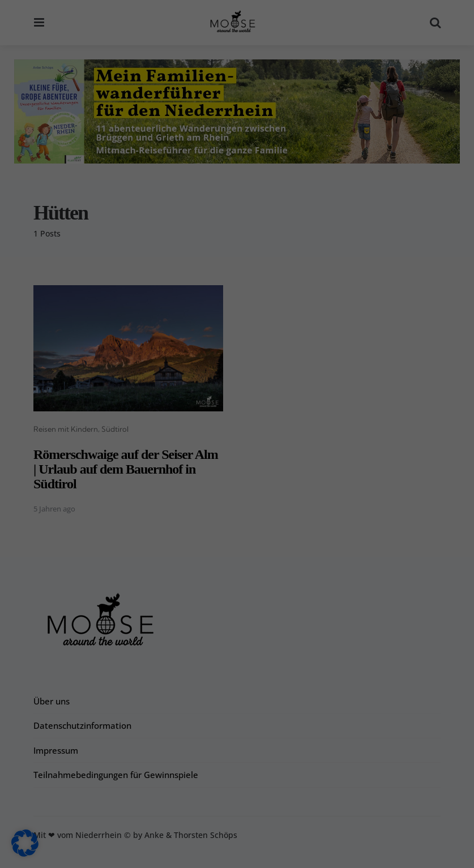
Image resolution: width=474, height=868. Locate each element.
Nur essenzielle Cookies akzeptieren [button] (237, 792)
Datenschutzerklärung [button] (242, 852)
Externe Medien (289, 613)
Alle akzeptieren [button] (135, 759)
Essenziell (277, 542)
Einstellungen (68, 733)
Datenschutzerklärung (166, 711)
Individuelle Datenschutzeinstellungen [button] (237, 826)
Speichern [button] (339, 759)
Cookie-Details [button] (183, 852)
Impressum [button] (297, 852)
